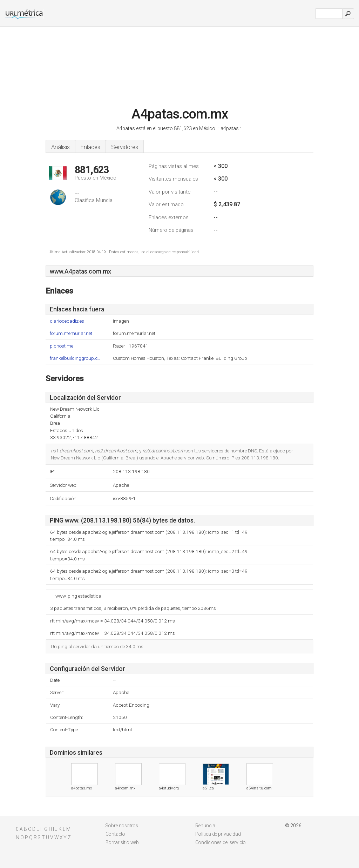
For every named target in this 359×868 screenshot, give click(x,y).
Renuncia (205, 826)
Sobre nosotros (122, 826)
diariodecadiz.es (67, 321)
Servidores (125, 147)
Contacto (115, 834)
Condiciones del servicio (221, 842)
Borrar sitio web (122, 842)
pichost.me (62, 346)
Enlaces (90, 147)
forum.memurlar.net (71, 333)
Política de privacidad (218, 834)
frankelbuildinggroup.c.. (75, 358)
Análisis (60, 147)
